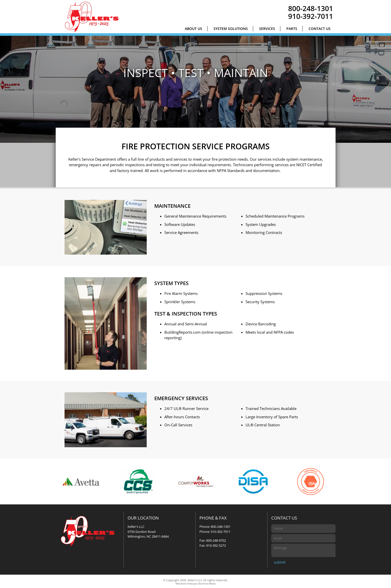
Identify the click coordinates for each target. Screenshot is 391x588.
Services (267, 29)
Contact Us (320, 29)
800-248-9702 (216, 540)
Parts (292, 29)
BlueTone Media (207, 584)
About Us (193, 29)
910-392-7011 (311, 16)
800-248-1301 (311, 8)
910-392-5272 (216, 545)
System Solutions (231, 29)
